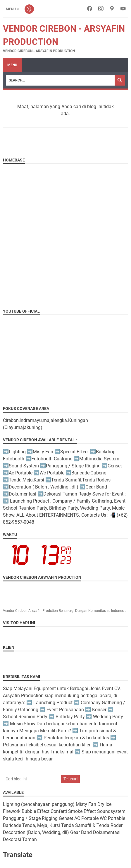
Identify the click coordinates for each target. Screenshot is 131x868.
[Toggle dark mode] (29, 9)
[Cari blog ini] (32, 779)
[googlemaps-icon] (112, 9)
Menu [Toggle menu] (11, 9)
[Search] (60, 80)
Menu (12, 65)
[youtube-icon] (123, 9)
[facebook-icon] (90, 9)
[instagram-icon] (101, 9)
